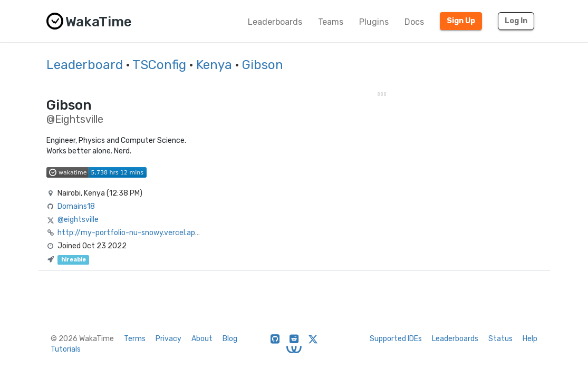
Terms (135, 339)
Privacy (168, 339)
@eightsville (78, 220)
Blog (230, 339)
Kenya (214, 65)
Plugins (374, 22)
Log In (516, 21)
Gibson (263, 65)
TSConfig (159, 65)
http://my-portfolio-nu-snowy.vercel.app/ (130, 233)
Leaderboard (85, 65)
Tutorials (66, 349)
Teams (331, 22)
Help (530, 339)
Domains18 (76, 206)
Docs (414, 22)
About (202, 339)
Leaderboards (275, 22)
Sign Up (461, 21)
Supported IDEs (396, 339)
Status (500, 339)
